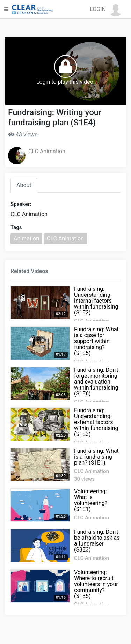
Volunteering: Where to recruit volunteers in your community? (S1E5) (96, 584)
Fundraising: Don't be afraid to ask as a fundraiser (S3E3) (97, 541)
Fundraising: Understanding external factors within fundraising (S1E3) (96, 422)
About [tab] (24, 185)
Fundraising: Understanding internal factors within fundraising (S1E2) (96, 301)
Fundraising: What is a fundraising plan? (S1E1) (96, 457)
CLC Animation (47, 151)
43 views (23, 135)
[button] (106, 9)
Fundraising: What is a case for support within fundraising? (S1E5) (96, 341)
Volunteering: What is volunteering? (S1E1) (91, 500)
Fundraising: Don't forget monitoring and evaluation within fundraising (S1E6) (96, 382)
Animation (26, 239)
